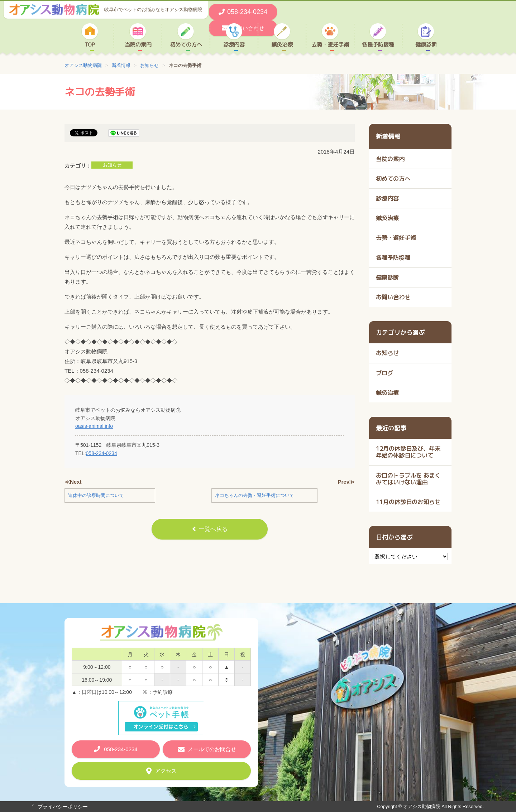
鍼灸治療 (282, 44)
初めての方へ (186, 44)
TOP (90, 44)
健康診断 (426, 44)
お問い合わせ (393, 297)
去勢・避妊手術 (330, 44)
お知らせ (112, 165)
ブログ (384, 373)
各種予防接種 (378, 44)
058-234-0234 (102, 453)
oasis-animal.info (94, 426)
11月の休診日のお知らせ (408, 502)
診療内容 (234, 44)
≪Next (73, 482)
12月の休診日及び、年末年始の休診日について (408, 452)
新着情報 (388, 136)
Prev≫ (346, 482)
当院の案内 (138, 44)
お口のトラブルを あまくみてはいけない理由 (408, 479)
